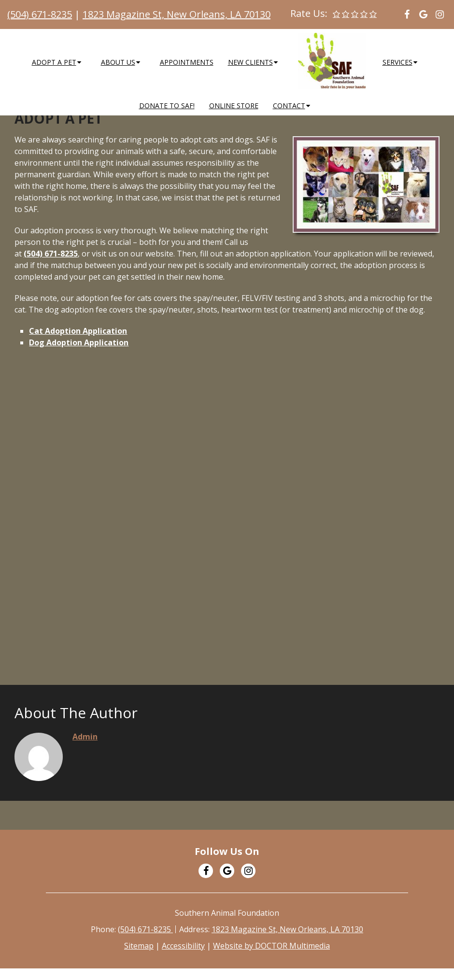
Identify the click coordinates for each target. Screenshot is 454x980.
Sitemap (139, 946)
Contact (289, 106)
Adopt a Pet (54, 62)
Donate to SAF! (167, 106)
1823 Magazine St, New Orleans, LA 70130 (177, 14)
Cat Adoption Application (78, 331)
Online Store (234, 106)
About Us (118, 62)
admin (85, 737)
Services (397, 62)
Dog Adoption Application (79, 342)
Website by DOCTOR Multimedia (271, 946)
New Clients (250, 62)
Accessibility (183, 946)
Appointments (187, 62)
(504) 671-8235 (40, 14)
